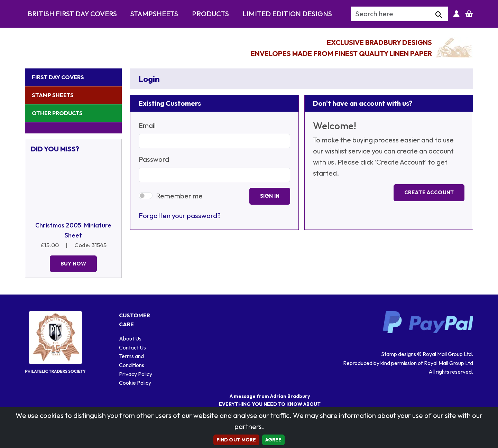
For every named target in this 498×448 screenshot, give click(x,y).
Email (147, 125)
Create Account (429, 192)
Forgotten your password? (180, 216)
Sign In (270, 196)
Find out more (236, 440)
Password (154, 159)
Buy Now (73, 264)
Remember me (179, 196)
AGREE (274, 440)
